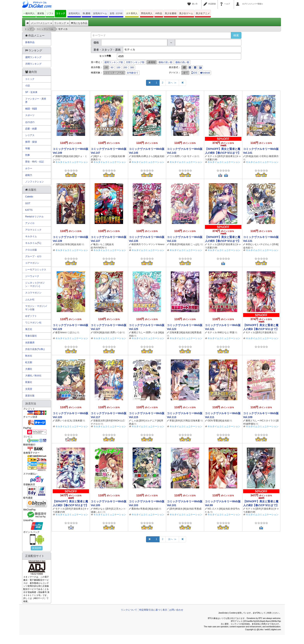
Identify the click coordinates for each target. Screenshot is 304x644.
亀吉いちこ (99, 244)
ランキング (61, 23)
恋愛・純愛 (31, 129)
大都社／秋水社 (33, 376)
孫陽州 (59, 156)
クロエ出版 (31, 250)
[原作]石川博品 (182, 421)
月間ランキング (33, 64)
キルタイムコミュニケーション (72, 162)
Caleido (29, 197)
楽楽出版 (30, 396)
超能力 (29, 175)
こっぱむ (195, 244)
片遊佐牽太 (268, 332)
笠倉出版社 (31, 336)
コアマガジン (32, 263)
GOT (28, 203)
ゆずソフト (31, 316)
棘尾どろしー (138, 332)
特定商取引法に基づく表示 (153, 610)
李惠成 (173, 244)
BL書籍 (87, 13)
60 (112, 68)
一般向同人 (29, 13)
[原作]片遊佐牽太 (226, 156)
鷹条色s (136, 509)
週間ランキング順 (114, 62)
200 (125, 68)
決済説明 (37, 548)
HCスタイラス (268, 421)
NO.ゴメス (213, 509)
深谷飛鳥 (136, 156)
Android (205, 73)
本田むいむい (253, 244)
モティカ (192, 156)
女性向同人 (74, 13)
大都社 (29, 369)
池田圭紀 (60, 244)
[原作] (259, 332)
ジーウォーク (32, 276)
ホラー (29, 168)
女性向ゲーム (100, 13)
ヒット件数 (105, 56)
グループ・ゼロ (33, 256)
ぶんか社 (30, 299)
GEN (96, 332)
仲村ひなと (223, 332)
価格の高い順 (182, 62)
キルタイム (31, 236)
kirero (161, 244)
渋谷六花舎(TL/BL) (35, 349)
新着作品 (30, 42)
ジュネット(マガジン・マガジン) (35, 284)
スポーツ (30, 115)
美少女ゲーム (186, 13)
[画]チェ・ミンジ (102, 156)
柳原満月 (274, 156)
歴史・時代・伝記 (35, 162)
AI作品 (159, 13)
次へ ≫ (172, 83)
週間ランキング (33, 57)
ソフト (50, 13)
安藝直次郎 (99, 421)
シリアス (30, 135)
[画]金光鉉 (68, 156)
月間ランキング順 (135, 62)
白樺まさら (147, 156)
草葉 (232, 332)
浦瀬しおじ (97, 512)
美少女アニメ (203, 13)
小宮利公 (264, 156)
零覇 (216, 421)
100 (118, 68)
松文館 (29, 362)
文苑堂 (29, 389)
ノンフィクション (35, 182)
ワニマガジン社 (33, 323)
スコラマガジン (33, 293)
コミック (60, 13)
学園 (28, 148)
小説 (28, 86)
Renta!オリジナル (34, 217)
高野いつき (180, 156)
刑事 (28, 155)
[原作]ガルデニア (148, 421)
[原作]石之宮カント (116, 509)
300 (132, 68)
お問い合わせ (176, 610)
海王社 (29, 329)
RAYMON (99, 248)
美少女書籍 (171, 13)
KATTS (29, 210)
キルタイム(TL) (33, 243)
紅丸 (70, 421)
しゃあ (135, 421)
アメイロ (30, 223)
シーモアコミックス (36, 270)
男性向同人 (147, 13)
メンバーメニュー (41, 23)
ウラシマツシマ (149, 244)
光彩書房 (30, 343)
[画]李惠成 (196, 332)
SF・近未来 (31, 92)
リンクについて (129, 610)
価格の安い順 (165, 62)
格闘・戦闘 (31, 109)
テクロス (95, 424)
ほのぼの (30, 122)
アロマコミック (33, 230)
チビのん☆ (266, 244)
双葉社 (29, 382)
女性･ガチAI (116, 13)
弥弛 (67, 244)
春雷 (58, 332)
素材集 (41, 13)
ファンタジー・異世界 (36, 100)
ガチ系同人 (132, 13)
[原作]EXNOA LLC (115, 421)
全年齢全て (133, 73)
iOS (194, 73)
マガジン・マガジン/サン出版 (36, 308)
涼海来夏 (174, 332)
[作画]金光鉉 (252, 156)
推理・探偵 (31, 142)
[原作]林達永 (176, 509)
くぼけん (72, 332)
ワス (172, 156)
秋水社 (29, 356)
